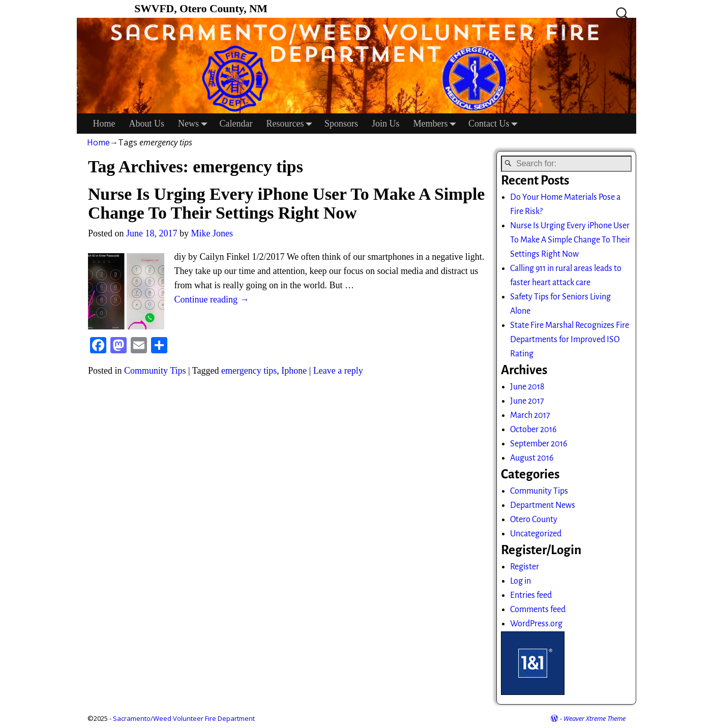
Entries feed (531, 595)
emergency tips (249, 371)
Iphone (294, 371)
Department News (543, 505)
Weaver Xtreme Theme (595, 718)
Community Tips (155, 371)
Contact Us (496, 124)
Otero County (534, 520)
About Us (147, 124)
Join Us (386, 124)
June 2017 (527, 401)
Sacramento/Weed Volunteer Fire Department (184, 718)
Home (104, 124)
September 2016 (539, 444)
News (195, 124)
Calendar (236, 124)
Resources (292, 124)
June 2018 (527, 387)
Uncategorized (536, 534)
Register (525, 567)
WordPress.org (536, 624)
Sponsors (341, 124)
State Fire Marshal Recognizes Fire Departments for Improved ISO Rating (570, 340)
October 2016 (533, 430)
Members (438, 124)
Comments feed (538, 610)
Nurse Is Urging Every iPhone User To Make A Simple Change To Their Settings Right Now (286, 203)
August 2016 (532, 458)
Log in (521, 581)
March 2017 (530, 415)
